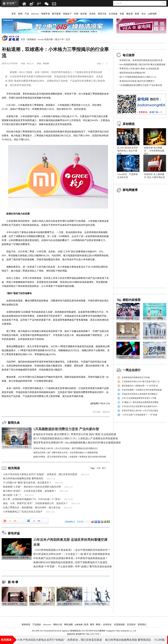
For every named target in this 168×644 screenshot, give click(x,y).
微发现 (129, 14)
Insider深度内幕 (46, 39)
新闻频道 (32, 39)
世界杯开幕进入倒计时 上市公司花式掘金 (140, 411)
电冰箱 (84, 14)
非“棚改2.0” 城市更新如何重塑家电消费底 (140, 402)
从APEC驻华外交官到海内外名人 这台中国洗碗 (128, 151)
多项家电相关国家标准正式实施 (136, 377)
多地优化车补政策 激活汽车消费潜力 (137, 81)
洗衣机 (92, 14)
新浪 (86, 625)
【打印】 (80, 522)
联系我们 (142, 625)
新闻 (20, 14)
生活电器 (113, 14)
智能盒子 (67, 14)
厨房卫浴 (102, 14)
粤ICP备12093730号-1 (92, 634)
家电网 (10, 3)
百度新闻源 (119, 625)
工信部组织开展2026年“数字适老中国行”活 (141, 382)
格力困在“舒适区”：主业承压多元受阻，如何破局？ (30, 491)
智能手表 (46, 14)
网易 (98, 625)
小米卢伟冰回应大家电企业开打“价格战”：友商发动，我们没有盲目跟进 (40, 474)
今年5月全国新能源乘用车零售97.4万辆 (139, 398)
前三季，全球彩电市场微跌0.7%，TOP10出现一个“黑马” (32, 499)
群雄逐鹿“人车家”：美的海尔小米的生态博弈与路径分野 (32, 487)
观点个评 (59, 39)
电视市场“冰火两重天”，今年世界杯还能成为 (154, 151)
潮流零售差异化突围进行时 (132, 73)
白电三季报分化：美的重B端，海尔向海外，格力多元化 (32, 508)
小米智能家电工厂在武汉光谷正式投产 (23, 512)
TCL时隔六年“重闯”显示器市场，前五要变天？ (27, 483)
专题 (122, 14)
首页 (14, 14)
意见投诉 (131, 625)
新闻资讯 (26, 625)
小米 (98, 468)
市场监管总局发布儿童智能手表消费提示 (140, 394)
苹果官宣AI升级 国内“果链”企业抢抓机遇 (139, 69)
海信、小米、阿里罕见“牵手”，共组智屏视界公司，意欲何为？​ (35, 503)
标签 (137, 14)
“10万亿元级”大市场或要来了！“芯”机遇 (139, 415)
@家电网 (152, 14)
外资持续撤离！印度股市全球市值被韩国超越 (142, 390)
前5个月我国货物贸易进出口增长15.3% (138, 77)
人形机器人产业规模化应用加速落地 (133, 640)
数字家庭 (56, 14)
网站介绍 (58, 625)
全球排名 (107, 625)
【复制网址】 (70, 522)
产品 (27, 14)
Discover (35, 14)
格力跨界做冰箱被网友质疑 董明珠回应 (23, 479)
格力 (104, 468)
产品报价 (37, 625)
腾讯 (92, 625)
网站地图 (69, 625)
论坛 (144, 14)
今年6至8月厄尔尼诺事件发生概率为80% (140, 406)
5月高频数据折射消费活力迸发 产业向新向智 (141, 85)
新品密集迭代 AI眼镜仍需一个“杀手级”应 (140, 386)
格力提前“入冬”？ (12, 495)
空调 (76, 14)
